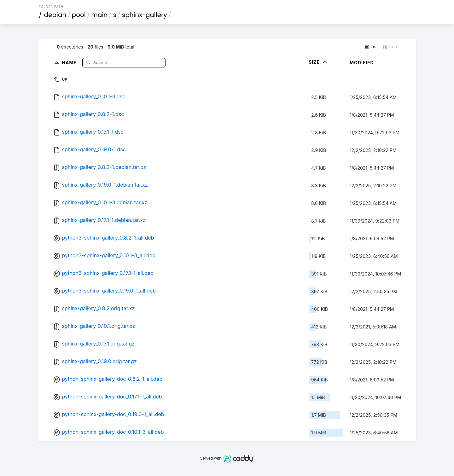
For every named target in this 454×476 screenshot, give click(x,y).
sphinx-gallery (145, 15)
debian (55, 15)
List (371, 47)
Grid (390, 47)
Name (70, 62)
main (99, 15)
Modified (362, 63)
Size (319, 62)
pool (79, 15)
